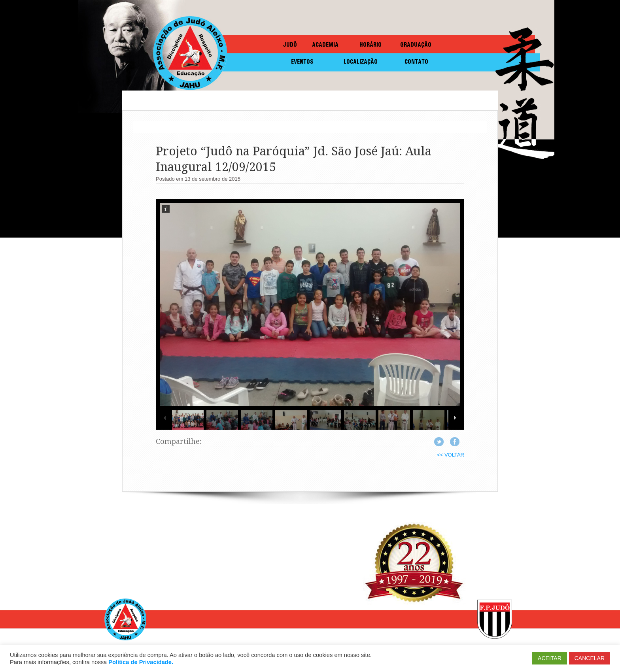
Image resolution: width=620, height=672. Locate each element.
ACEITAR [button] (550, 658)
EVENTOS (302, 61)
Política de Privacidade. (141, 662)
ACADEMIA (325, 44)
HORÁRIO (370, 44)
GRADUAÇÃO (416, 44)
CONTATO (416, 61)
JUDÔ (290, 44)
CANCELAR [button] (590, 658)
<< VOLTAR (451, 455)
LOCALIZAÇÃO (361, 61)
